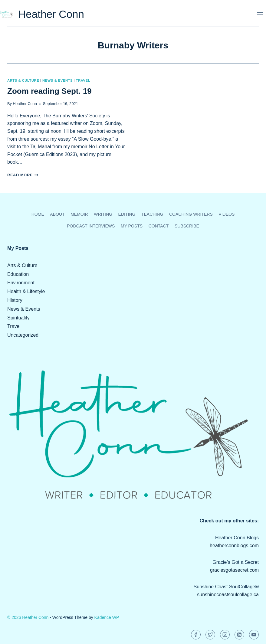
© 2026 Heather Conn (28, 617)
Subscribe (187, 226)
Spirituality (18, 318)
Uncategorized (23, 335)
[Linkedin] (239, 635)
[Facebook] (196, 635)
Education (18, 274)
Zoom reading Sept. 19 (49, 91)
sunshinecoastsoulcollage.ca (228, 595)
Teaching (152, 214)
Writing (103, 214)
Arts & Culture (23, 80)
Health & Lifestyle (26, 291)
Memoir (79, 214)
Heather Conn (25, 104)
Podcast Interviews (91, 226)
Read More (23, 175)
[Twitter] (210, 635)
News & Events (57, 80)
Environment (21, 283)
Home (38, 214)
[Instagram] (225, 635)
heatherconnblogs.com (234, 546)
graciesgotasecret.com (234, 570)
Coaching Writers (191, 214)
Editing (127, 214)
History (15, 300)
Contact (159, 226)
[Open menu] (260, 14)
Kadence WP (107, 617)
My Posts (132, 226)
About (57, 214)
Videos (227, 214)
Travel (83, 80)
